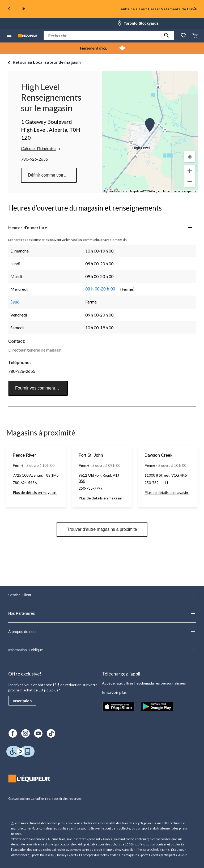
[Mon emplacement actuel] (190, 157)
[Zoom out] (190, 182)
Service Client (102, 595)
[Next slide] (195, 9)
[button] (167, 36)
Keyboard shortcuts (115, 191)
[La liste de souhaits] (183, 36)
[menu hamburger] (9, 36)
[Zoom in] (190, 171)
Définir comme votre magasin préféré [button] (52, 175)
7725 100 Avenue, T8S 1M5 (36, 475)
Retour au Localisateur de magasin (47, 62)
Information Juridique (102, 650)
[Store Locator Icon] (120, 23)
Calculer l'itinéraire (41, 148)
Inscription (22, 701)
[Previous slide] (9, 9)
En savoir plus (114, 692)
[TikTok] (51, 733)
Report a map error (185, 191)
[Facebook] (13, 733)
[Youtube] (38, 733)
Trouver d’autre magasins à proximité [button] (102, 529)
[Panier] (195, 36)
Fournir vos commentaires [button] (40, 388)
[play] (24, 9)
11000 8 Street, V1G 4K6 (166, 475)
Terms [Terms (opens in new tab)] (167, 191)
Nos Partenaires (102, 613)
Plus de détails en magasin (35, 492)
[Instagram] (25, 733)
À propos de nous (102, 632)
